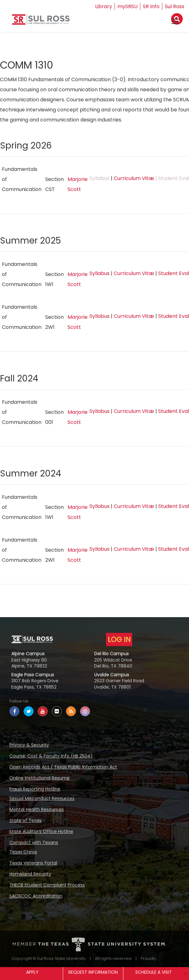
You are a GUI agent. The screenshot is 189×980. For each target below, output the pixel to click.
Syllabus (100, 273)
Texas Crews (23, 852)
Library (104, 6)
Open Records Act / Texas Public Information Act (63, 767)
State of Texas (25, 820)
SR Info (151, 6)
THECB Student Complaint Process (47, 885)
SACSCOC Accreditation (36, 896)
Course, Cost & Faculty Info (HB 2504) (51, 756)
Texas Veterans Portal (33, 863)
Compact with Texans (34, 842)
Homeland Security (30, 874)
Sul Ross (175, 6)
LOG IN (119, 639)
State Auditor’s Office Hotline (41, 831)
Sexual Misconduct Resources (42, 798)
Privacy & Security (29, 745)
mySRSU (127, 6)
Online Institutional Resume (40, 778)
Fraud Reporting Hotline (35, 789)
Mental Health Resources (37, 809)
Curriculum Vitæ (134, 178)
